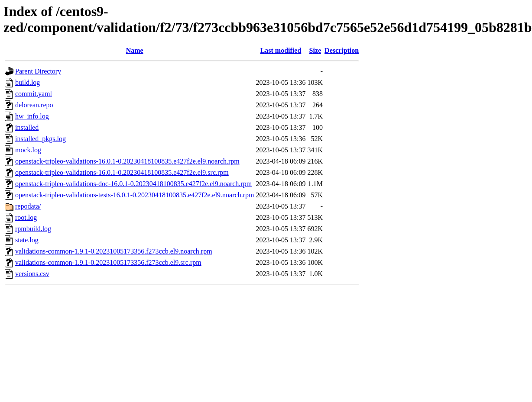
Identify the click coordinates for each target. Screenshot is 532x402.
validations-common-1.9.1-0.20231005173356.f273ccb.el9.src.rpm (108, 262)
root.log (26, 217)
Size (315, 50)
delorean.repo (34, 105)
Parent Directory (38, 71)
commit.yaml (34, 94)
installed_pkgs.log (41, 139)
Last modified (281, 50)
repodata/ (28, 206)
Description (342, 50)
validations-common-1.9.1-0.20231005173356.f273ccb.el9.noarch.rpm (114, 251)
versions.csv (32, 274)
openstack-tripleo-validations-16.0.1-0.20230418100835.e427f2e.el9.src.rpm (122, 172)
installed (27, 127)
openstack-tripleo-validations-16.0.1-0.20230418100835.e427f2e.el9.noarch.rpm (127, 161)
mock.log (28, 150)
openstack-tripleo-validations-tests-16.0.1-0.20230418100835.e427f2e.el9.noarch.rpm (135, 195)
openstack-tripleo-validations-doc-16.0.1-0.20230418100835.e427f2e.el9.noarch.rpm (133, 184)
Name (135, 50)
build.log (28, 82)
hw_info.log (32, 116)
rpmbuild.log (33, 229)
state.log (27, 240)
